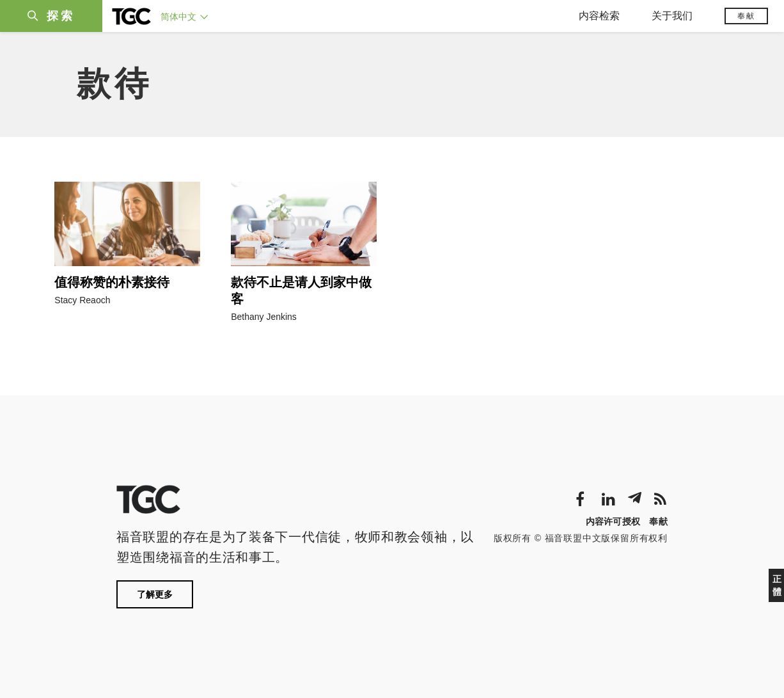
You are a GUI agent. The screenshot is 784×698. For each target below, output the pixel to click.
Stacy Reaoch (82, 300)
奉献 (746, 16)
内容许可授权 (613, 521)
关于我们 (672, 16)
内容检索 (599, 16)
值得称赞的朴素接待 (112, 282)
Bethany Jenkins (264, 317)
